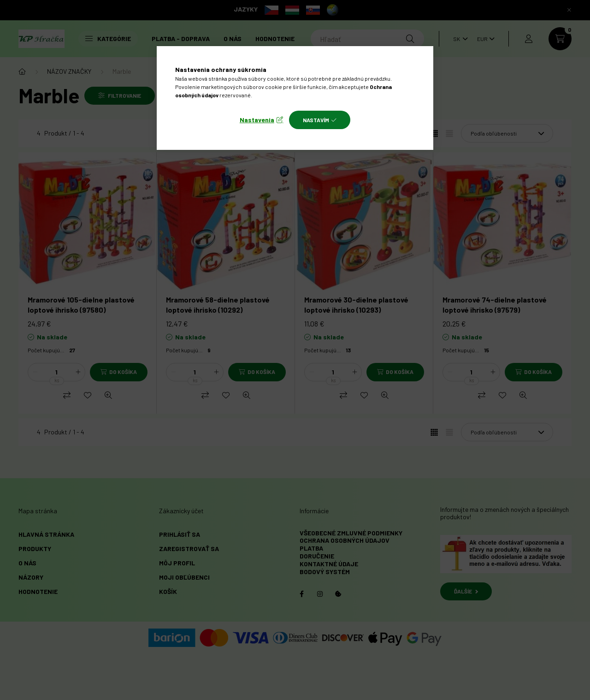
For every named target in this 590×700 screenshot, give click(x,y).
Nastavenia (257, 120)
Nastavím (316, 120)
